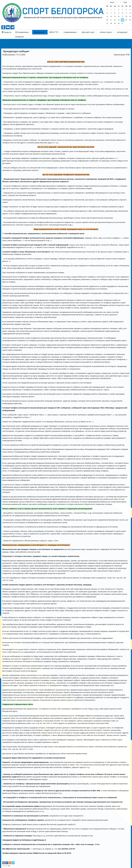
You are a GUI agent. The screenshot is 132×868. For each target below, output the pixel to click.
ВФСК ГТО (54, 32)
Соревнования (70, 32)
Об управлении (22, 32)
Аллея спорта (106, 32)
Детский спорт (88, 32)
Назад (5, 866)
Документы (39, 32)
